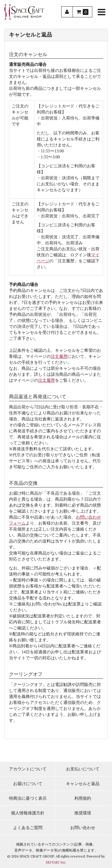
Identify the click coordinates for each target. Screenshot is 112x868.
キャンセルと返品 (83, 784)
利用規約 (83, 798)
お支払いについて (83, 769)
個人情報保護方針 (28, 813)
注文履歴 (59, 356)
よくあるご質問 (28, 828)
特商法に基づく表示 (28, 798)
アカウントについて (28, 769)
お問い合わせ (83, 828)
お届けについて (28, 784)
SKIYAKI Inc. (56, 862)
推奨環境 (83, 813)
